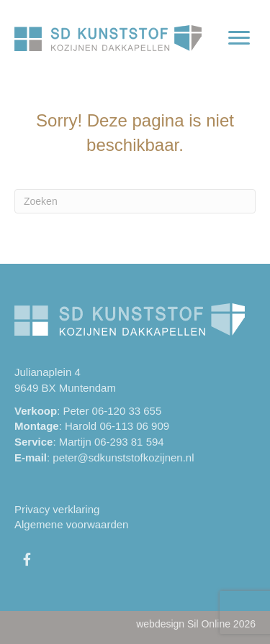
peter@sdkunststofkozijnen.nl (123, 457)
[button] (27, 559)
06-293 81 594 (129, 442)
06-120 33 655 (127, 411)
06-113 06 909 (134, 426)
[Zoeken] (135, 201)
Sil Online (209, 624)
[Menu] (239, 38)
